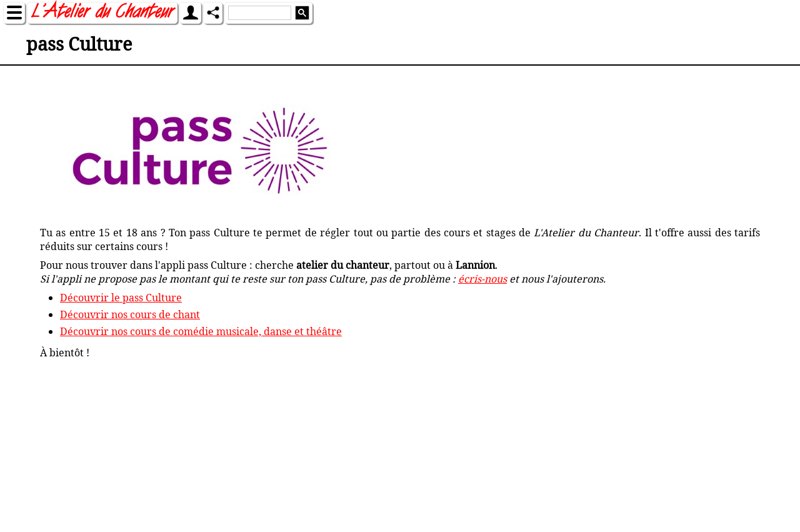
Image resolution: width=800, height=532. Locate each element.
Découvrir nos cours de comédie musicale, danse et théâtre (201, 331)
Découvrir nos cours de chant (130, 314)
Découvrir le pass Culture (121, 298)
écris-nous (482, 279)
